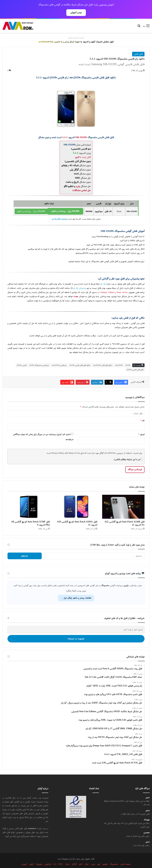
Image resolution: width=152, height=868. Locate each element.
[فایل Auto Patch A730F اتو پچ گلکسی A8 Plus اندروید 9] (29, 500)
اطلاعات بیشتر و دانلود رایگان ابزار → (76, 591)
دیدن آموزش (76, 13)
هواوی (105, 857)
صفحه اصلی (126, 857)
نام (143, 413)
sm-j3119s (119, 358)
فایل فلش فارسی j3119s (135, 362)
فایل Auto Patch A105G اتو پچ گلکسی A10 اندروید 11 (77, 516)
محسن (147, 825)
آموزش (24, 857)
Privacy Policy (58, 446)
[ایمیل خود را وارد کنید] (76, 623)
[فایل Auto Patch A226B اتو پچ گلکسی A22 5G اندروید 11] (123, 500)
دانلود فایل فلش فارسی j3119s (80, 358)
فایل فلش (138, 47)
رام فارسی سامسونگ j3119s (39, 358)
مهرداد (147, 813)
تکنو (81, 857)
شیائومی (48, 857)
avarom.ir (32, 821)
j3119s (128, 358)
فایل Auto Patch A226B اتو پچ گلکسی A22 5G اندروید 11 (125, 516)
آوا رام (103, 277)
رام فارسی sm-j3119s (59, 358)
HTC (61, 857)
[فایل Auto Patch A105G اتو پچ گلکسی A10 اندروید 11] (76, 500)
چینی (93, 857)
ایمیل (141, 427)
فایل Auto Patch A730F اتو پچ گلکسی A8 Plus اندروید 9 (31, 516)
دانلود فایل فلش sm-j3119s (103, 358)
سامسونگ (130, 341)
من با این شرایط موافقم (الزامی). (128, 452)
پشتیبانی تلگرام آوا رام (59, 212)
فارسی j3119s (22, 358)
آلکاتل (74, 857)
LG (55, 857)
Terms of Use (74, 446)
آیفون (31, 857)
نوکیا (87, 857)
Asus (67, 857)
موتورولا (39, 857)
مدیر (148, 790)
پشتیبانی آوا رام (80, 281)
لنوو (99, 857)
